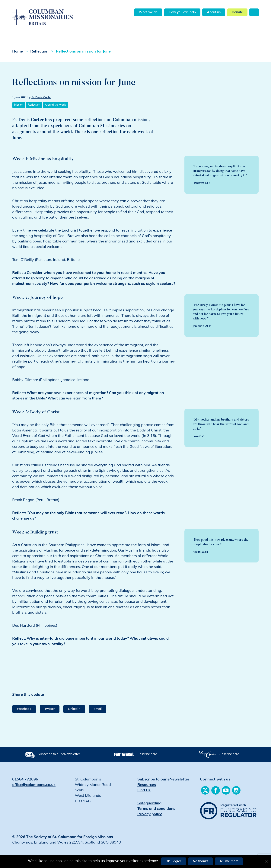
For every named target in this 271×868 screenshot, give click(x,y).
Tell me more (229, 861)
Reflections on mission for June (83, 52)
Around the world (56, 105)
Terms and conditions (156, 809)
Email (98, 709)
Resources (147, 785)
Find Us (144, 790)
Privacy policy (150, 814)
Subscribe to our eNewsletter (59, 754)
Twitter (50, 709)
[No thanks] (266, 861)
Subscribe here (146, 754)
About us (214, 12)
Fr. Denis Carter (41, 98)
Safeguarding (149, 803)
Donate (237, 12)
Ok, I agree (174, 861)
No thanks (201, 861)
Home (18, 52)
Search (254, 12)
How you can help (182, 12)
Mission (19, 105)
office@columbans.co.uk (34, 785)
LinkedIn (74, 709)
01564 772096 (25, 780)
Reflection (39, 52)
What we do (148, 12)
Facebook (24, 709)
